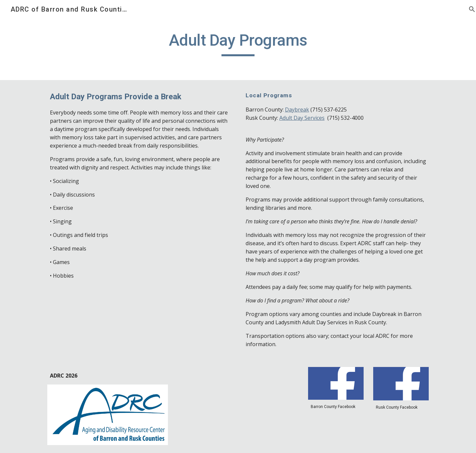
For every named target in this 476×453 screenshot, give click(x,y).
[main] (238, 43)
